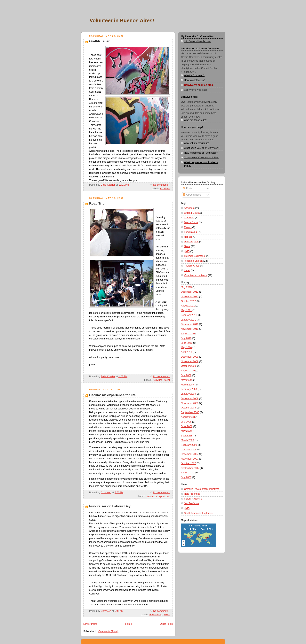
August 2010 (188, 334)
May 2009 (186, 380)
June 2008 (187, 426)
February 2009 (189, 389)
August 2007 (188, 473)
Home (129, 624)
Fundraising (156, 615)
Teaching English (193, 261)
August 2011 (188, 306)
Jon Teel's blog (192, 503)
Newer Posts (90, 624)
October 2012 (188, 301)
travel (167, 380)
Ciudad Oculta (192, 213)
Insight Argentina (193, 499)
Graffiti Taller (99, 41)
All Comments (192, 195)
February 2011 (189, 315)
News (167, 615)
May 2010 (186, 347)
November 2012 (190, 297)
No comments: (161, 185)
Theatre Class (192, 266)
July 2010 (186, 338)
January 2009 (188, 394)
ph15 (187, 251)
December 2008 (190, 399)
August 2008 (188, 417)
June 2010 (187, 343)
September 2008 (190, 412)
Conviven (189, 218)
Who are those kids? (195, 120)
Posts (188, 188)
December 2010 (190, 324)
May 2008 (186, 431)
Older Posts (166, 624)
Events (188, 227)
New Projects (191, 242)
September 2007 (190, 468)
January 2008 (188, 450)
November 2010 (190, 329)
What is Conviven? (194, 75)
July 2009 (186, 375)
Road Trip (97, 203)
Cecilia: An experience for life (112, 395)
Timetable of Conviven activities (201, 158)
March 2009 (187, 385)
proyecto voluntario (194, 256)
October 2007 (188, 463)
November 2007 (190, 459)
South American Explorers (198, 513)
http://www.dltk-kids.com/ (198, 41)
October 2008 (188, 408)
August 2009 (188, 371)
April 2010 (186, 352)
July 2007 (186, 477)
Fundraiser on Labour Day (110, 506)
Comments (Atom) (108, 631)
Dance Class (191, 222)
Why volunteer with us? (197, 143)
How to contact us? (194, 80)
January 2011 (188, 320)
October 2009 (188, 366)
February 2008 (189, 445)
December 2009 (190, 357)
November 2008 (190, 403)
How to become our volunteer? (201, 153)
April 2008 (186, 436)
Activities (165, 189)
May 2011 (186, 310)
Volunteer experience (158, 496)
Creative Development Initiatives (202, 489)
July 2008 (186, 422)
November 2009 (190, 361)
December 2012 (190, 292)
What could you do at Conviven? (202, 148)
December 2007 (190, 454)
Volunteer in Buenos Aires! (122, 20)
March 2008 (187, 440)
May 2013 (186, 287)
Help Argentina (192, 494)
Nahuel (188, 237)
